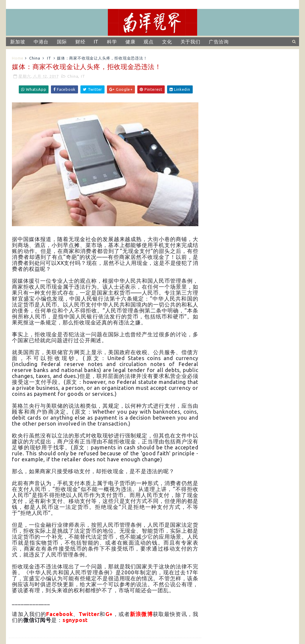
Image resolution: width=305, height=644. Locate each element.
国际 (62, 42)
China (35, 58)
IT (96, 42)
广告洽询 (219, 42)
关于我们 (190, 42)
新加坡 (18, 42)
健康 (130, 42)
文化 (167, 42)
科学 (112, 42)
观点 (149, 42)
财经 (80, 42)
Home (18, 58)
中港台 (41, 42)
